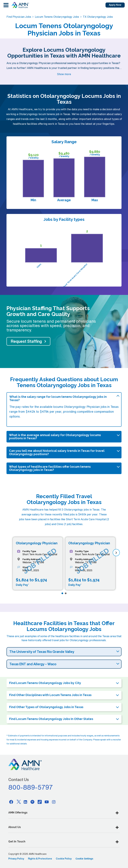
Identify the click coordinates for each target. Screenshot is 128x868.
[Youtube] (47, 802)
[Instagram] (54, 802)
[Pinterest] (32, 802)
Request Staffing (26, 341)
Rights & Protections (40, 859)
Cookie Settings (84, 859)
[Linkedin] (25, 802)
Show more (64, 74)
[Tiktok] (40, 802)
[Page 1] (62, 593)
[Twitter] (18, 802)
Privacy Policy (16, 859)
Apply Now (115, 5)
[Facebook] (11, 802)
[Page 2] (66, 593)
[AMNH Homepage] (20, 5)
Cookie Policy (64, 859)
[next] (116, 553)
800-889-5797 (31, 787)
